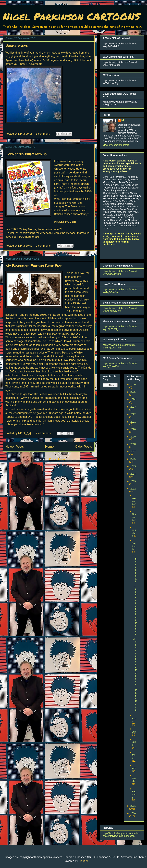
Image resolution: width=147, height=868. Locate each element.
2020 (133, 429)
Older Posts (83, 446)
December (134, 501)
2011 (133, 806)
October (134, 533)
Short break (17, 45)
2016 (133, 459)
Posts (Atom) (57, 459)
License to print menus (26, 154)
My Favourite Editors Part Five (34, 266)
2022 (133, 414)
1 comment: (43, 134)
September (134, 546)
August (134, 720)
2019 (133, 437)
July (134, 732)
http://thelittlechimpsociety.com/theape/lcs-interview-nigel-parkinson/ (122, 835)
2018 (133, 444)
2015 (133, 466)
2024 (133, 399)
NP (123, 120)
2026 (133, 384)
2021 (133, 422)
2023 (133, 407)
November (134, 517)
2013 (133, 481)
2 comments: (44, 246)
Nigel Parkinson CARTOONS (72, 16)
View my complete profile (116, 145)
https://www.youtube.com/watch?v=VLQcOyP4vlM (120, 272)
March (134, 780)
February (134, 794)
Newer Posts (15, 446)
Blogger (83, 861)
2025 (133, 392)
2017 (133, 451)
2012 (133, 489)
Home (49, 446)
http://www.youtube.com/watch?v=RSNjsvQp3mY (119, 346)
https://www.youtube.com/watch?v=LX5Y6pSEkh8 (120, 309)
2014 (133, 474)
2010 (133, 813)
